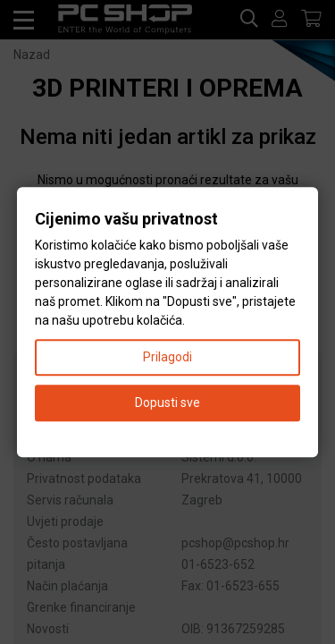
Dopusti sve (167, 402)
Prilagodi (167, 357)
